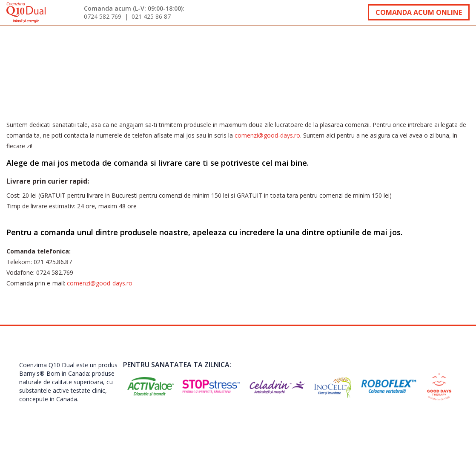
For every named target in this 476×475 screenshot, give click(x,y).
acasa (21, 40)
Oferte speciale (386, 40)
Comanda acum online (419, 12)
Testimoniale (105, 40)
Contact (448, 40)
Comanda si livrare (298, 40)
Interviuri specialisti (194, 40)
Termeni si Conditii (408, 425)
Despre (53, 40)
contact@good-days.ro (341, 425)
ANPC (452, 425)
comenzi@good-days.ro (267, 135)
